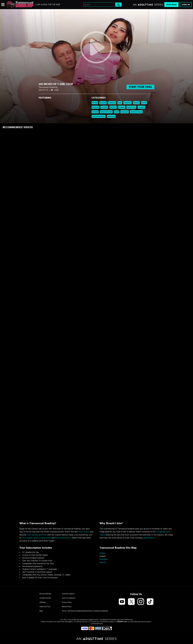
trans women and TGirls (37, 535)
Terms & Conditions (69, 598)
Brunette (103, 103)
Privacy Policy (67, 602)
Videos (103, 556)
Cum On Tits (131, 107)
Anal (120, 103)
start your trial (140, 87)
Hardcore (112, 103)
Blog (41, 611)
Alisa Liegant (27, 538)
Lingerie (122, 107)
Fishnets (95, 112)
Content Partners (45, 598)
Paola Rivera (46, 538)
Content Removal (97, 624)
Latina (144, 103)
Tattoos (136, 103)
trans (117, 112)
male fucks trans (106, 112)
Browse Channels (45, 594)
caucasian (125, 112)
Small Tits (128, 103)
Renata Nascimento (63, 538)
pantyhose (111, 116)
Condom (141, 107)
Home (102, 553)
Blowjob (95, 107)
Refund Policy (67, 607)
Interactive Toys (45, 607)
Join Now (171, 5)
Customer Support (68, 594)
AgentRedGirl (149, 538)
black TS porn (84, 532)
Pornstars (104, 559)
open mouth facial (99, 116)
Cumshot (104, 107)
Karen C (37, 538)
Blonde (95, 103)
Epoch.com (53, 622)
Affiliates (43, 602)
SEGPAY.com (122, 622)
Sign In (186, 5)
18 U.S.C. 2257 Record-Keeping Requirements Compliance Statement (85, 611)
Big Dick (113, 107)
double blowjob (136, 112)
